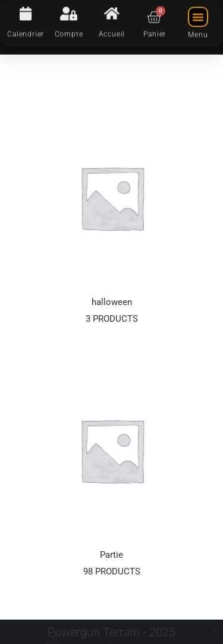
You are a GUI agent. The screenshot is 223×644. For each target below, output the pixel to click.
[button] (198, 11)
